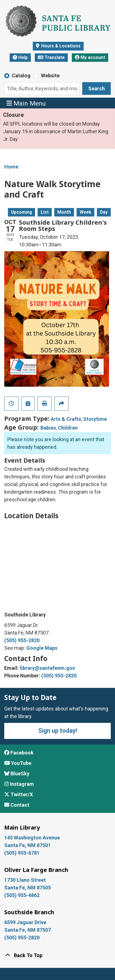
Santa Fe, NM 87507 (28, 930)
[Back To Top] (57, 955)
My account (90, 57)
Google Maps (42, 648)
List (45, 212)
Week (85, 212)
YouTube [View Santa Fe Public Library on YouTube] (18, 763)
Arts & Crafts (66, 419)
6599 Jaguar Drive (25, 922)
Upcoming (21, 212)
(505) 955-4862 (22, 895)
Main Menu (26, 103)
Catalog (21, 76)
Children (68, 428)
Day (104, 212)
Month (64, 212)
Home (11, 167)
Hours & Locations (60, 46)
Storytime (95, 419)
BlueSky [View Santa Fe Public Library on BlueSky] (17, 774)
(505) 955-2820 (22, 640)
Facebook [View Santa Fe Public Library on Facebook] (19, 753)
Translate (51, 57)
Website (50, 76)
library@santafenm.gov (47, 668)
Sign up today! (58, 731)
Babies (48, 428)
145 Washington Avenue (32, 838)
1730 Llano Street (25, 880)
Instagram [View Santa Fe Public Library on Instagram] (19, 784)
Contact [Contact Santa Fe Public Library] (17, 805)
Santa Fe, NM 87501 (28, 845)
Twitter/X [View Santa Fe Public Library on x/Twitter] (19, 794)
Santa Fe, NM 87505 (28, 888)
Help (20, 57)
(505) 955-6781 (22, 853)
